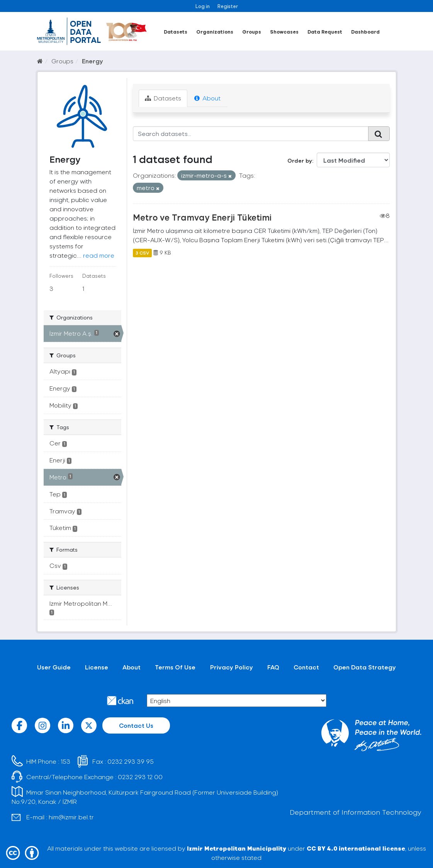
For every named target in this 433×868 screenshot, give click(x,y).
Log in (203, 6)
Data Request (325, 31)
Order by (300, 161)
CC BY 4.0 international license (356, 848)
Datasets (176, 31)
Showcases (284, 31)
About (207, 98)
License (97, 667)
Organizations (215, 31)
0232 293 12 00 (140, 777)
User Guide (54, 667)
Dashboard (365, 31)
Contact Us (136, 725)
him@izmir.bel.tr (71, 817)
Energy (93, 61)
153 (65, 761)
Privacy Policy (232, 667)
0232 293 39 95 (131, 761)
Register (228, 6)
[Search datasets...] (251, 134)
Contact (306, 667)
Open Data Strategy (365, 667)
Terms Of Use (175, 667)
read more (99, 255)
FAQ (273, 667)
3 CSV (142, 253)
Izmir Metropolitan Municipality (237, 848)
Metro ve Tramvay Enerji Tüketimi (202, 217)
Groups (252, 31)
